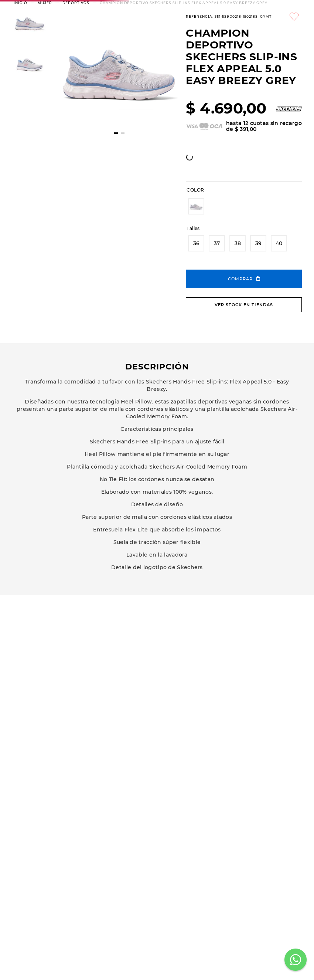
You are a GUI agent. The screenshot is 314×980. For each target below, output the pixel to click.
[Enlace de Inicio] (21, 71)
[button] (196, 275)
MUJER (45, 71)
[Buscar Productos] (234, 34)
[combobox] (137, 34)
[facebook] (90, 256)
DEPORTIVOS (76, 71)
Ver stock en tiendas (244, 373)
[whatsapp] (106, 256)
